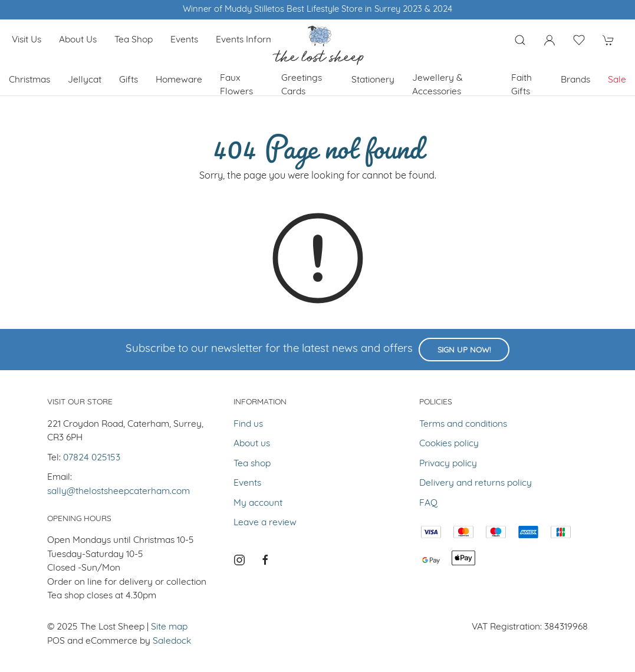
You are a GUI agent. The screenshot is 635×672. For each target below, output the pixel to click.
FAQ (428, 503)
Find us (248, 424)
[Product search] (520, 40)
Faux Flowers (236, 85)
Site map (169, 627)
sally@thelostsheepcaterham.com (119, 492)
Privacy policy (448, 464)
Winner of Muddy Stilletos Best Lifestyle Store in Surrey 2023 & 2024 (318, 10)
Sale (617, 80)
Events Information (255, 40)
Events (184, 40)
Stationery (373, 80)
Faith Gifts (522, 85)
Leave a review (265, 523)
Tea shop (134, 40)
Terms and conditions (463, 424)
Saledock (172, 641)
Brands (575, 80)
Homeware (179, 80)
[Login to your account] (550, 40)
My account (258, 503)
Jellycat (85, 80)
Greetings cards (302, 85)
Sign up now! (464, 350)
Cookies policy (449, 444)
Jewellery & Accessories (437, 85)
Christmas (29, 80)
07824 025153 (92, 458)
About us (78, 40)
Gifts (129, 80)
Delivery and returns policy (476, 483)
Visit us (27, 40)
